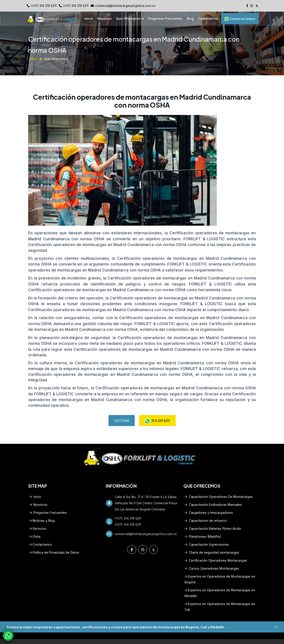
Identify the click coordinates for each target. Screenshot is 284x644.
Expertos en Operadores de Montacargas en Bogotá (219, 572)
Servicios (38, 521)
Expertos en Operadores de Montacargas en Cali (219, 599)
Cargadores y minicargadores (209, 505)
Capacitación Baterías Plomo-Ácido (212, 521)
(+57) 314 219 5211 (44, 6)
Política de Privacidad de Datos (54, 545)
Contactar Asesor (240, 19)
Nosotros (105, 18)
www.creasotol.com (181, 638)
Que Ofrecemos (128, 18)
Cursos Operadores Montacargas (211, 561)
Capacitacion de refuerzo (206, 513)
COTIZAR (122, 413)
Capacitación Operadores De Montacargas (218, 489)
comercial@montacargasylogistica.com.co (125, 6)
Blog (190, 18)
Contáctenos (208, 18)
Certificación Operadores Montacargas (215, 553)
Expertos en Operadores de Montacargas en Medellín (219, 585)
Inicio (89, 18)
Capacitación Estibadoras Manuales (213, 497)
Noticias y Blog (42, 513)
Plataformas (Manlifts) (202, 529)
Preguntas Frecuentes (165, 18)
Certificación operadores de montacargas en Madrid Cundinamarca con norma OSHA (107, 244)
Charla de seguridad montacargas (212, 545)
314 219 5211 (157, 413)
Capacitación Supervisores (206, 537)
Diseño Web (156, 638)
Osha (35, 529)
